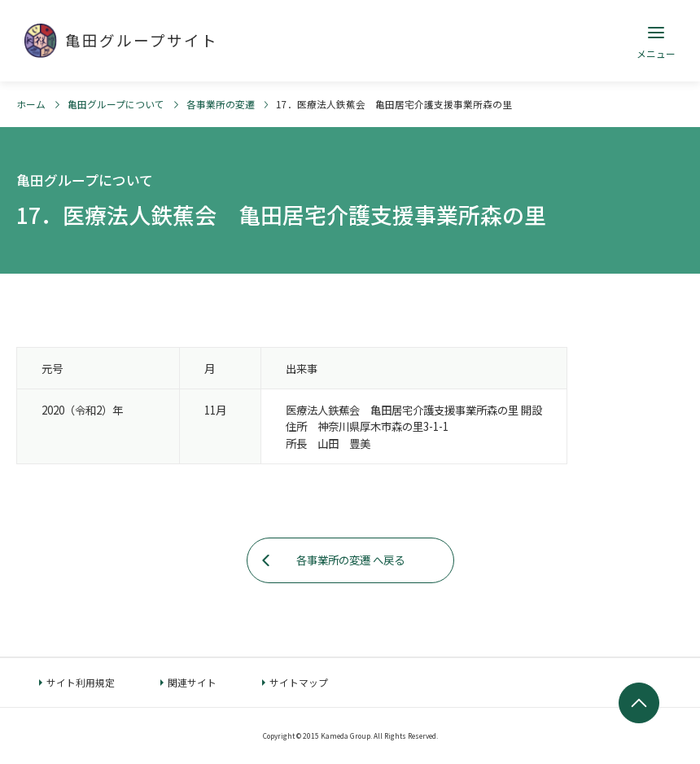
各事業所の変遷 (221, 104)
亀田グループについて (116, 104)
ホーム (31, 104)
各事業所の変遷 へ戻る (350, 560)
